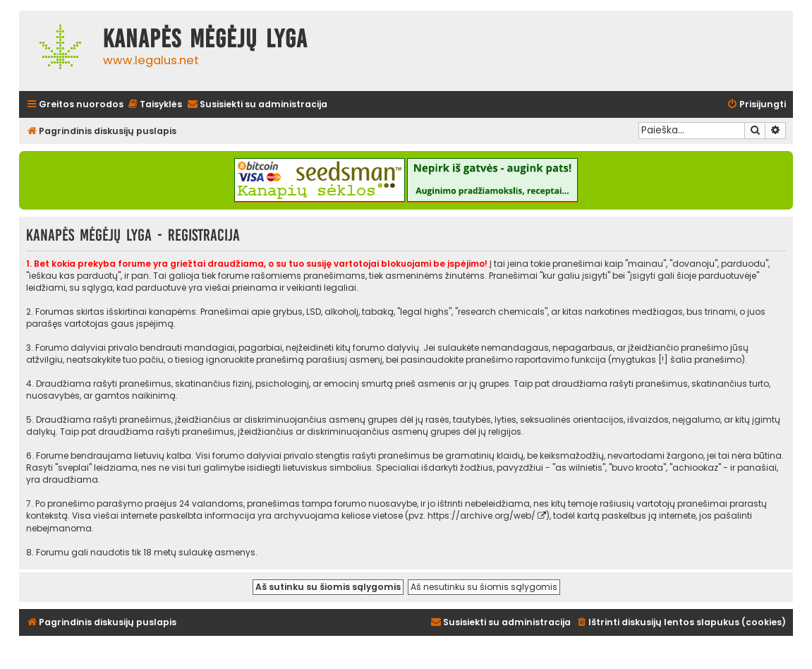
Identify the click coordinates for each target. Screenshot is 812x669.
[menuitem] (154, 105)
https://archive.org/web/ (481, 516)
